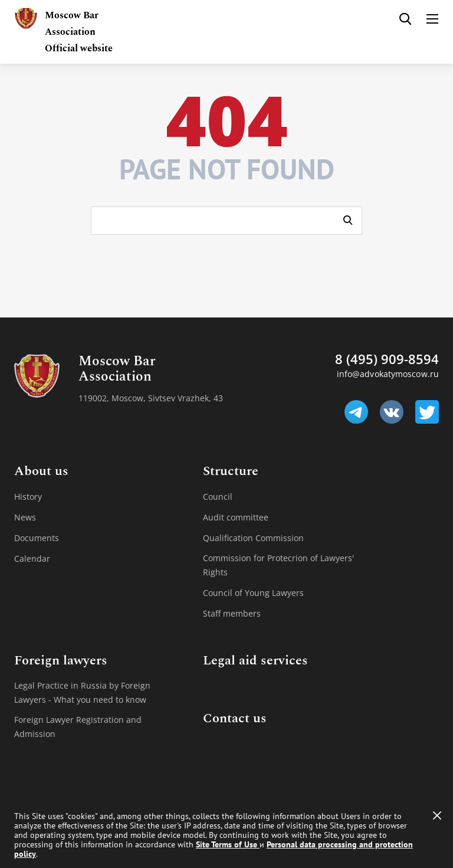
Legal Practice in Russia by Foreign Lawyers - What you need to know (82, 692)
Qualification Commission (253, 538)
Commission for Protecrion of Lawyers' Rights (278, 565)
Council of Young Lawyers (253, 593)
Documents (37, 538)
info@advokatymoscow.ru (388, 374)
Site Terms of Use (228, 844)
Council (218, 497)
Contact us (235, 719)
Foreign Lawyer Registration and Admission (78, 727)
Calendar (32, 559)
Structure (231, 471)
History (28, 497)
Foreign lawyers (61, 661)
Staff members (232, 613)
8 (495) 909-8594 (387, 359)
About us (41, 471)
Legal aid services (255, 661)
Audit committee (236, 517)
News (25, 517)
